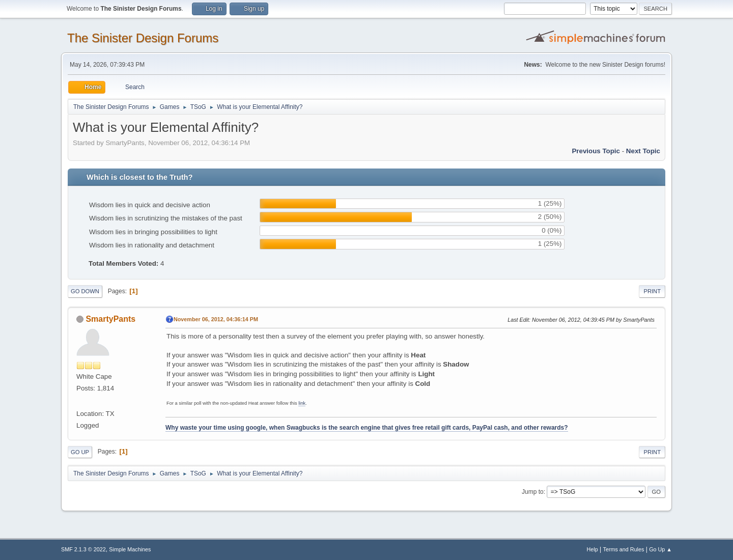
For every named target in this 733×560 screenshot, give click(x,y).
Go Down (85, 291)
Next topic (643, 151)
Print (652, 291)
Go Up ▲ (660, 549)
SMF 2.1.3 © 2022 (83, 549)
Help (593, 549)
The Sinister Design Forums (143, 38)
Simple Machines (130, 549)
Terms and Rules (624, 549)
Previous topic (596, 151)
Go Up (80, 452)
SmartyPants (110, 319)
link (302, 403)
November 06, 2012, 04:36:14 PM (216, 319)
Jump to (533, 492)
